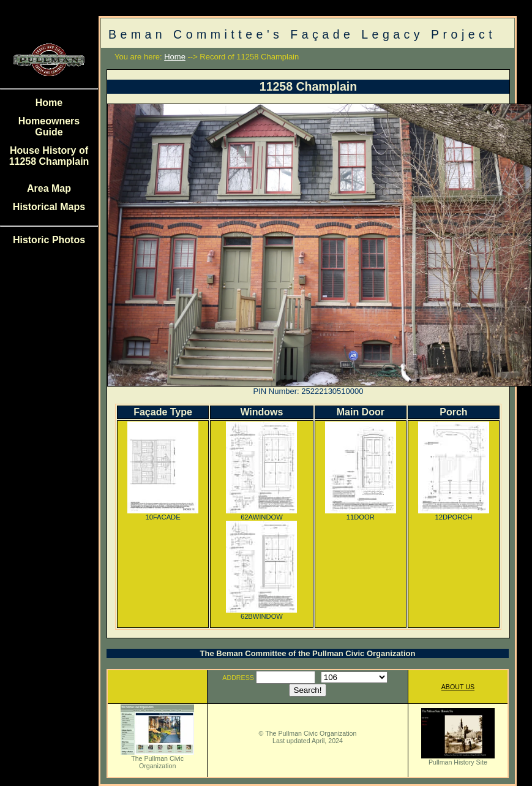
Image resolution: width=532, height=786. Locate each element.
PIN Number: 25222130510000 (309, 391)
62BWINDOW (261, 613)
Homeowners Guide (49, 127)
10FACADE (163, 514)
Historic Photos (49, 240)
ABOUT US (458, 687)
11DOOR (361, 514)
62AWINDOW (261, 514)
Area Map (49, 188)
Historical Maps (49, 207)
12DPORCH (454, 514)
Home (49, 103)
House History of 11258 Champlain (49, 156)
